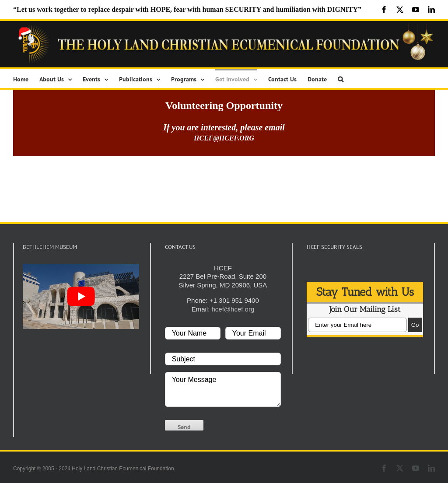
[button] (341, 79)
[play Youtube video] (81, 296)
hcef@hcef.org (233, 309)
